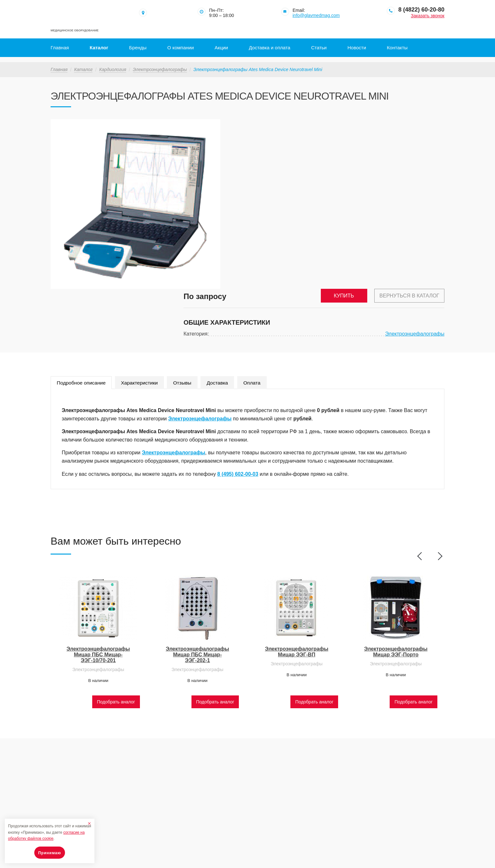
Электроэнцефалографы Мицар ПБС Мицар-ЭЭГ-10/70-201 (98, 616)
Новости (357, 48)
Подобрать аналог (116, 663)
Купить (341, 124)
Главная (60, 48)
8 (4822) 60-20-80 (421, 10)
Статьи (319, 48)
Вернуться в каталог (409, 124)
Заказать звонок (428, 16)
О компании (181, 48)
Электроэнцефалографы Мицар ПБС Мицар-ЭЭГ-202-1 (198, 616)
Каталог (99, 48)
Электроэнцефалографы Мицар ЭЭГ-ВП (296, 613)
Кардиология (113, 64)
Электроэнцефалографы (160, 64)
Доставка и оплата (269, 48)
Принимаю (50, 853)
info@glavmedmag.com (316, 15)
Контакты (397, 48)
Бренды (138, 48)
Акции (221, 48)
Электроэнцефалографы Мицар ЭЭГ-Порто (396, 613)
